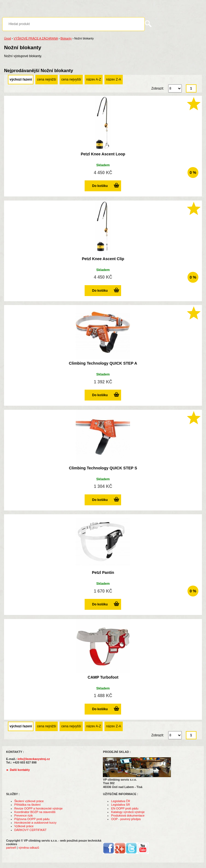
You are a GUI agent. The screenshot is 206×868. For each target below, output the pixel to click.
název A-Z (94, 79)
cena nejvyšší (71, 79)
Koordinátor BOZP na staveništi (35, 812)
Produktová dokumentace (128, 815)
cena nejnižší (47, 79)
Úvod (7, 38)
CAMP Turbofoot (103, 677)
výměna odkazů (29, 848)
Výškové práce (24, 826)
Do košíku (100, 186)
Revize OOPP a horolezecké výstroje (39, 808)
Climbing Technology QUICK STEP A (103, 363)
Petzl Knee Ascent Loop (103, 154)
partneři (11, 848)
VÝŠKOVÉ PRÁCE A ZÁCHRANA (36, 38)
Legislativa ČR (121, 801)
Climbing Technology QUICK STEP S (103, 468)
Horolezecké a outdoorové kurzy (36, 823)
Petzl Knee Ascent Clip (103, 259)
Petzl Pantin (103, 572)
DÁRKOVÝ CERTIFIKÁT (31, 830)
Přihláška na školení (28, 805)
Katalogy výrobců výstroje (128, 812)
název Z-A (114, 79)
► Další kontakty (18, 770)
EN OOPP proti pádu (125, 808)
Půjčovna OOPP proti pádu (32, 819)
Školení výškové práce (29, 801)
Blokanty (66, 38)
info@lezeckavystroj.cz (34, 759)
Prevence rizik (24, 815)
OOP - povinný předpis (126, 819)
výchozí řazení (21, 79)
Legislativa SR (120, 805)
